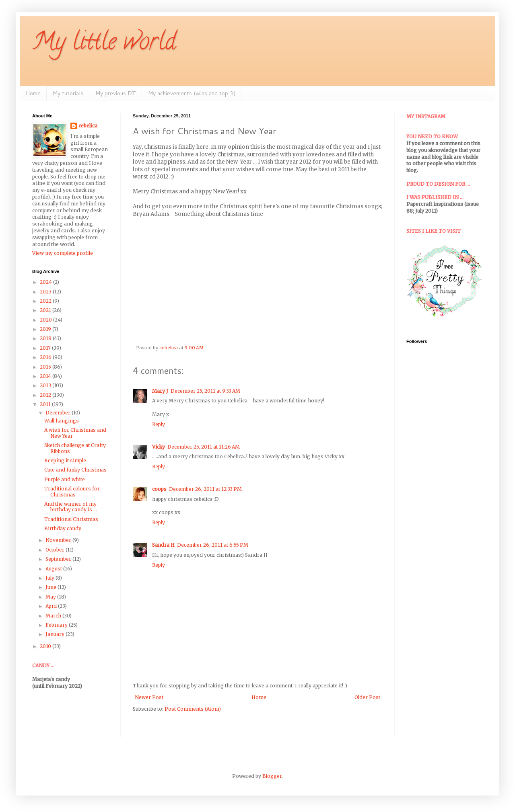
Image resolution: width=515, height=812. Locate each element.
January (56, 634)
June (51, 587)
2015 (46, 367)
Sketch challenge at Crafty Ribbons (75, 448)
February (57, 625)
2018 (46, 338)
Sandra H (163, 545)
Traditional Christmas (71, 519)
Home (33, 93)
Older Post (367, 697)
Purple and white (65, 479)
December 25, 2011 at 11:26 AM (204, 447)
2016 (46, 357)
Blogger (272, 776)
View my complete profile (63, 253)
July (50, 578)
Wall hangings (62, 421)
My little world (104, 44)
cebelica (88, 126)
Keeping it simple (65, 460)
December (59, 413)
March (54, 616)
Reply (159, 424)
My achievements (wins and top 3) (192, 93)
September (59, 559)
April (52, 606)
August (54, 569)
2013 (46, 385)
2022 (46, 301)
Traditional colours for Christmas (72, 491)
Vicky (159, 447)
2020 (46, 320)
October (56, 550)
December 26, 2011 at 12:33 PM (205, 489)
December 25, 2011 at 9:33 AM (205, 391)
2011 (46, 404)
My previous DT (116, 93)
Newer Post (149, 697)
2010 (46, 646)
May (51, 597)
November (59, 540)
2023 (46, 292)
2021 (46, 310)
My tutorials (68, 93)
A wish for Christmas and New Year (75, 433)
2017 (46, 348)
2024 (46, 282)
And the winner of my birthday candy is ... (71, 507)
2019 (46, 329)
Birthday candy (63, 528)
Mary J (160, 391)
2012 (46, 395)
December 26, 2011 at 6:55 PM (213, 545)
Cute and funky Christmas (75, 470)
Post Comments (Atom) (193, 709)
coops (159, 489)
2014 (46, 376)
